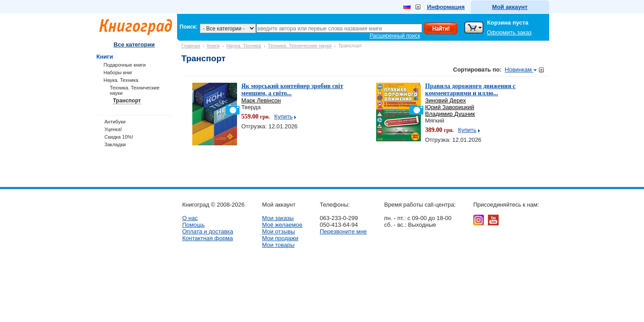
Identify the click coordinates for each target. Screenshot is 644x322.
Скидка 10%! (119, 137)
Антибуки (115, 122)
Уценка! (113, 129)
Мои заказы (278, 218)
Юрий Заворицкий (450, 107)
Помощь (194, 225)
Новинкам (521, 70)
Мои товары (278, 245)
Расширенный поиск (395, 36)
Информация (446, 7)
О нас (190, 218)
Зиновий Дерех (446, 100)
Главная (191, 46)
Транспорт (127, 101)
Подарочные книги (125, 65)
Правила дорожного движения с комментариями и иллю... (470, 90)
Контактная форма (208, 238)
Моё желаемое (282, 225)
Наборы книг (118, 72)
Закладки (115, 144)
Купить (283, 117)
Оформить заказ (509, 32)
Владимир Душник (450, 114)
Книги (213, 46)
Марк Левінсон (261, 100)
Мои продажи (280, 238)
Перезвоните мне (343, 231)
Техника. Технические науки (300, 46)
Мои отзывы (279, 231)
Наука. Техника (244, 46)
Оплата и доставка (208, 231)
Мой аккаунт (510, 7)
